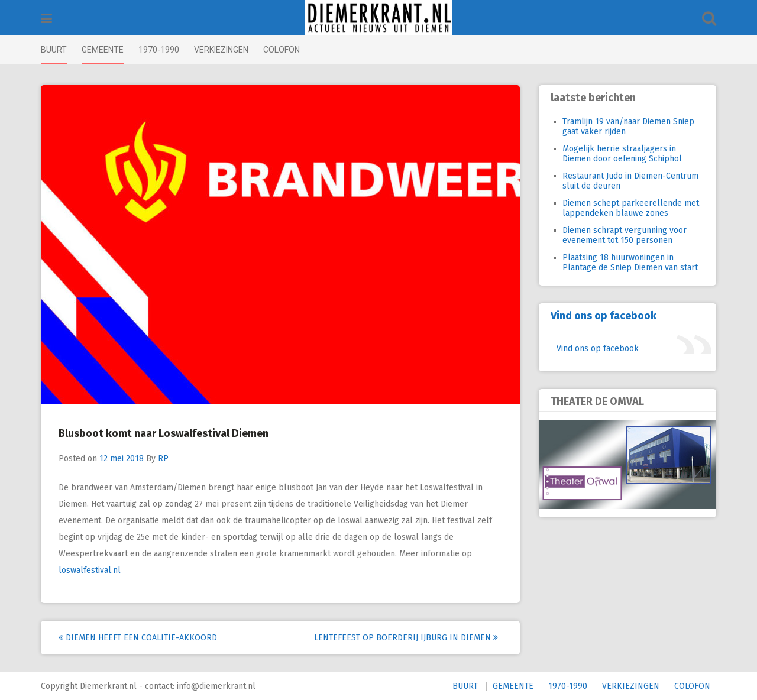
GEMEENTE (103, 50)
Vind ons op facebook (604, 316)
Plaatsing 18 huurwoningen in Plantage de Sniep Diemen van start (630, 262)
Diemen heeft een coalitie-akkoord (138, 638)
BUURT (54, 50)
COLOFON (282, 50)
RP (163, 458)
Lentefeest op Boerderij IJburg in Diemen (406, 638)
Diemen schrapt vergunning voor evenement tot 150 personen (625, 235)
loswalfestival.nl (90, 570)
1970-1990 (159, 50)
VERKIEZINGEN (221, 50)
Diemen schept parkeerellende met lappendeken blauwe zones (631, 208)
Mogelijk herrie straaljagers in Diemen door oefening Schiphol (622, 154)
